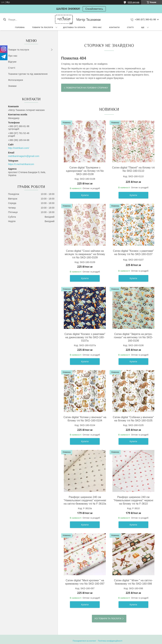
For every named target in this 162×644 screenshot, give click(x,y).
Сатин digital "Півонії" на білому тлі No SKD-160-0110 (133, 169)
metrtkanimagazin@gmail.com (24, 156)
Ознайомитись (94, 9)
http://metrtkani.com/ (19, 148)
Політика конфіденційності (110, 641)
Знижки (12, 86)
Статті (130, 27)
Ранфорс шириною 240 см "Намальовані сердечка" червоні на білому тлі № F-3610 (133, 500)
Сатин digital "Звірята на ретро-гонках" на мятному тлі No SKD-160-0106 (133, 337)
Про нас (97, 27)
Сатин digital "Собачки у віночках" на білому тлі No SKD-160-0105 (133, 419)
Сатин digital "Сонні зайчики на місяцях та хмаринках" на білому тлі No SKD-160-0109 (85, 254)
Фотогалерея (16, 80)
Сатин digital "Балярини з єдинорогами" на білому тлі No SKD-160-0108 (85, 171)
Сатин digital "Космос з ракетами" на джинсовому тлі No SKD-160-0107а (85, 337)
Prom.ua (96, 638)
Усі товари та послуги (108, 619)
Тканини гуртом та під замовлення (28, 74)
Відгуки (12, 62)
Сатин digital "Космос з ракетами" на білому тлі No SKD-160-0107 (133, 253)
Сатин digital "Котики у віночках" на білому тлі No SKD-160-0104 (85, 419)
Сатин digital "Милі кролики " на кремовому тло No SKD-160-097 (85, 582)
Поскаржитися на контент (84, 641)
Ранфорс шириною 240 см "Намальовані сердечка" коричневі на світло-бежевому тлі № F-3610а (85, 500)
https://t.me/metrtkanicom (21, 164)
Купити (85, 195)
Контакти (114, 27)
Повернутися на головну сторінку (87, 88)
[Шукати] (5, 20)
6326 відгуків (133, 2)
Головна (20, 27)
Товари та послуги (43, 27)
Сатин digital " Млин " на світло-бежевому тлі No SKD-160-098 (133, 582)
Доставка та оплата (74, 27)
